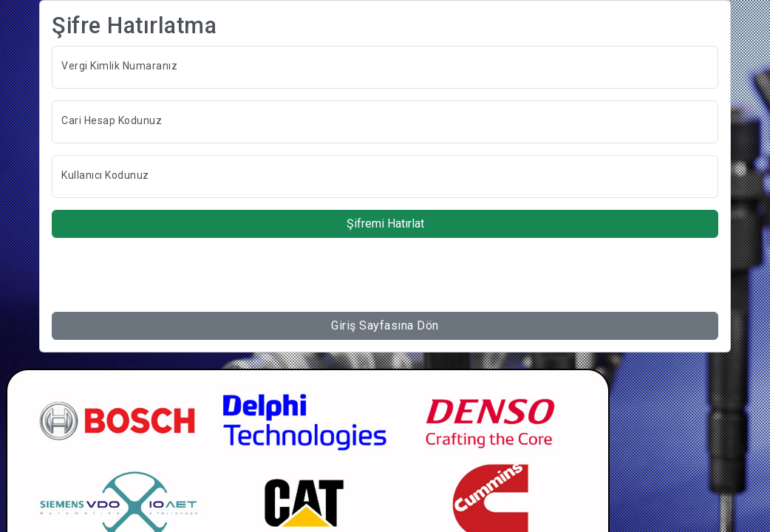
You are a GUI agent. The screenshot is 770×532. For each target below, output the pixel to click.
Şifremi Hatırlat (385, 224)
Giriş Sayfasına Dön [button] (385, 325)
